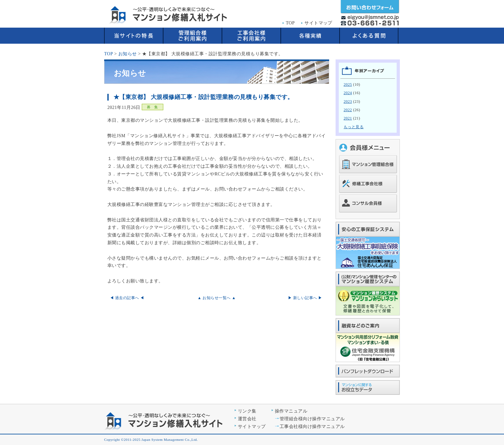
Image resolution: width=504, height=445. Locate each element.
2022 (348, 110)
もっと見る (354, 127)
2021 (348, 118)
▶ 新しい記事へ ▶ (305, 298)
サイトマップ (318, 23)
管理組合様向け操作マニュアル (312, 419)
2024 (348, 93)
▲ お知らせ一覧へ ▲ (216, 298)
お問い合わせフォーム (370, 7)
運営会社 (247, 419)
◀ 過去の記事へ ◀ (127, 298)
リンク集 (247, 411)
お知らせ (128, 54)
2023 (348, 102)
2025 (348, 85)
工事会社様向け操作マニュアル (312, 427)
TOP (290, 23)
